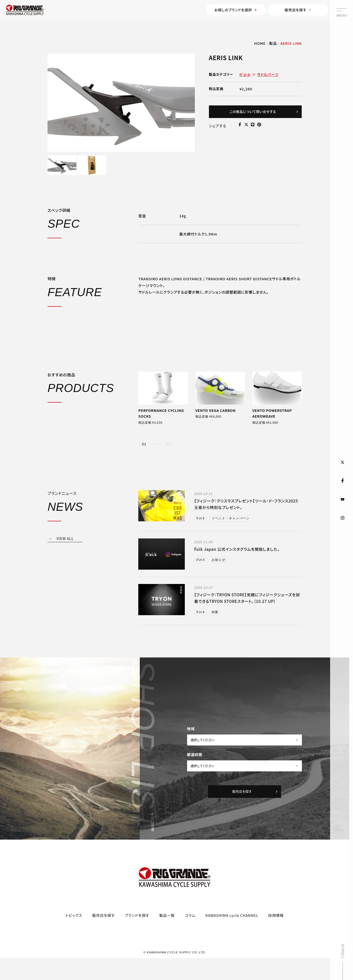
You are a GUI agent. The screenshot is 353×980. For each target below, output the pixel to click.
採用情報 (276, 932)
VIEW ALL (65, 550)
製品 (273, 45)
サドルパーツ (268, 77)
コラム (190, 932)
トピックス (74, 932)
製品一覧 (167, 932)
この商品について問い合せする (261, 115)
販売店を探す (290, 11)
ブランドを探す (137, 932)
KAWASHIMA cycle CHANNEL (232, 932)
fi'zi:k (245, 77)
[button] (140, 455)
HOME (260, 45)
